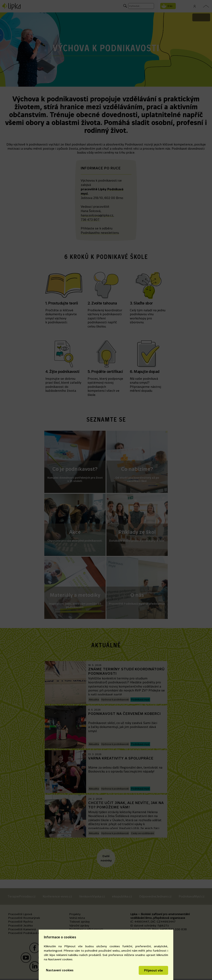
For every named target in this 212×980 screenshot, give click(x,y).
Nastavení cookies (60, 970)
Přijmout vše (153, 970)
